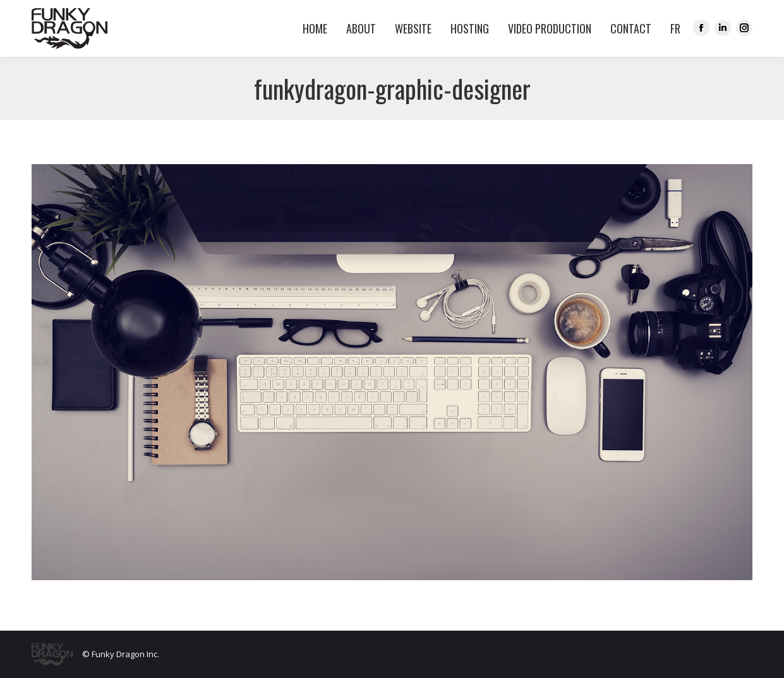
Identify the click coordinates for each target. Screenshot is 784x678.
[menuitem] (672, 28)
